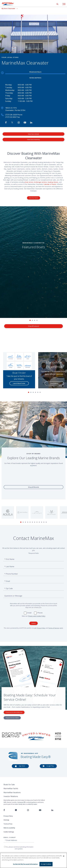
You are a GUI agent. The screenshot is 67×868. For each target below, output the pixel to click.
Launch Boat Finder (19, 383)
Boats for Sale (9, 785)
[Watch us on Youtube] (40, 810)
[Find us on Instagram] (28, 810)
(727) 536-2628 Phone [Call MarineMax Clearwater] (14, 115)
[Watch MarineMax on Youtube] (25, 123)
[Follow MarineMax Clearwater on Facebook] (6, 123)
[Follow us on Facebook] (4, 810)
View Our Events (34, 198)
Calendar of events (50, 184)
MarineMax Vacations (12, 792)
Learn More (54, 383)
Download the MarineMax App (14, 712)
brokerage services (41, 182)
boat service (29, 182)
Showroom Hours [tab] (35, 72)
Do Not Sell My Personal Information (25, 864)
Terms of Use (8, 824)
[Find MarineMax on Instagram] (19, 123)
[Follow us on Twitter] (16, 810)
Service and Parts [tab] (35, 78)
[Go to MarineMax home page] (9, 4)
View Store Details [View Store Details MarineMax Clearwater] (33, 134)
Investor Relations (11, 796)
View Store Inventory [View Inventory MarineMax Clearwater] (33, 139)
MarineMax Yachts (11, 788)
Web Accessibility (9, 828)
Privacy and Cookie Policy (37, 616)
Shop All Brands (33, 487)
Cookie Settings (9, 832)
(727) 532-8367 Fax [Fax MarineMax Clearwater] (13, 117)
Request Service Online (12, 718)
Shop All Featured (33, 326)
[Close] (64, 856)
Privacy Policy (41, 628)
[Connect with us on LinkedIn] (52, 810)
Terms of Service (54, 628)
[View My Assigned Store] (9, 9)
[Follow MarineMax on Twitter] (12, 123)
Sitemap (6, 820)
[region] (33, 860)
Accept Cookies (46, 864)
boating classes (53, 182)
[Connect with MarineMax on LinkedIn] (31, 123)
